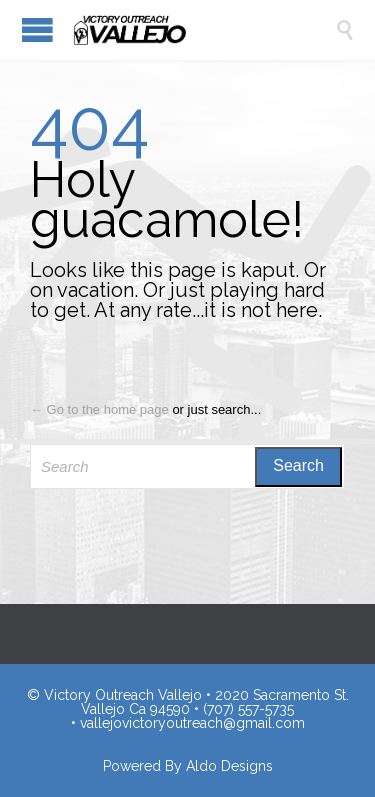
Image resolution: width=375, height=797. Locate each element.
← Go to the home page (99, 409)
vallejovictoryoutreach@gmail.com (192, 723)
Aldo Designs (229, 766)
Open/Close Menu (37, 29)
